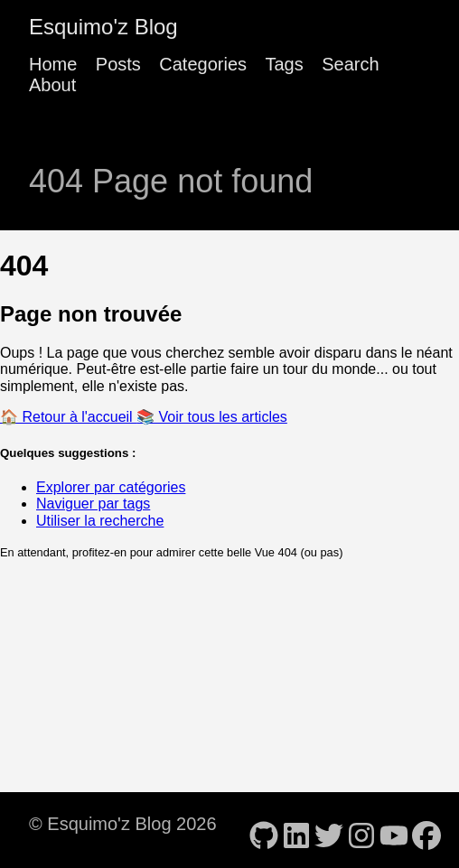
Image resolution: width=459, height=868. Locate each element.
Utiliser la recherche (100, 521)
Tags (284, 64)
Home (53, 64)
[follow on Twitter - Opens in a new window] (329, 830)
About (52, 85)
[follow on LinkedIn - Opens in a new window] (296, 830)
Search (350, 64)
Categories (203, 64)
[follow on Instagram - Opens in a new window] (361, 830)
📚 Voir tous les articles (212, 417)
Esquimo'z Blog (103, 27)
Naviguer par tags (93, 504)
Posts (118, 64)
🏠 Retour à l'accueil (68, 417)
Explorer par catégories (111, 487)
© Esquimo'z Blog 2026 (123, 824)
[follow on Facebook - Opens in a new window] (426, 830)
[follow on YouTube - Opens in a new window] (394, 830)
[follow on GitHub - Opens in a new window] (264, 830)
